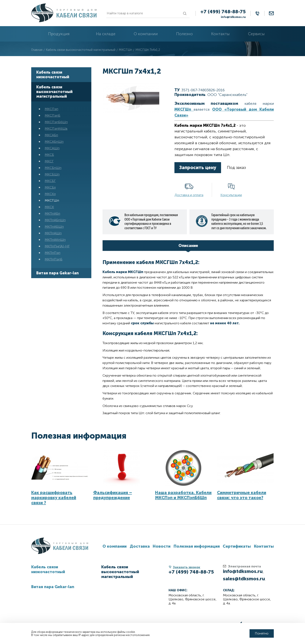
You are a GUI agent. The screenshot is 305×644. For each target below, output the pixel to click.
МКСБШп (52, 174)
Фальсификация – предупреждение (113, 495)
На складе (106, 34)
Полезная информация (79, 436)
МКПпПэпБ (54, 259)
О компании (146, 34)
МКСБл (50, 187)
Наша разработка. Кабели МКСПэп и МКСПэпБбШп (183, 495)
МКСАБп (51, 135)
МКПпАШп (53, 233)
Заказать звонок (187, 567)
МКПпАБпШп (55, 220)
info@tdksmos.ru (233, 17)
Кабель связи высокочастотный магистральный (54, 92)
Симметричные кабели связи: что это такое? (242, 495)
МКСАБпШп (54, 142)
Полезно (184, 34)
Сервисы (256, 34)
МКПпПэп (53, 253)
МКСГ (49, 161)
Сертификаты (237, 546)
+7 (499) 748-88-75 (223, 12)
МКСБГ (50, 181)
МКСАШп (52, 148)
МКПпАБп (52, 214)
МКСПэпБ (53, 115)
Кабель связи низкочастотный (53, 75)
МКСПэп (51, 109)
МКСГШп (52, 200)
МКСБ (49, 155)
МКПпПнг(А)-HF (57, 246)
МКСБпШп (53, 168)
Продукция (59, 34)
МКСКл (50, 194)
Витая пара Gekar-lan (57, 273)
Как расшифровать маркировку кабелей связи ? (54, 498)
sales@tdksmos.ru (244, 579)
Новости (162, 546)
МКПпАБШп (54, 227)
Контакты (220, 34)
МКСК (49, 207)
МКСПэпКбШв (56, 129)
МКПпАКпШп (55, 240)
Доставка (140, 546)
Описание (188, 246)
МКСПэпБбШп (56, 122)
